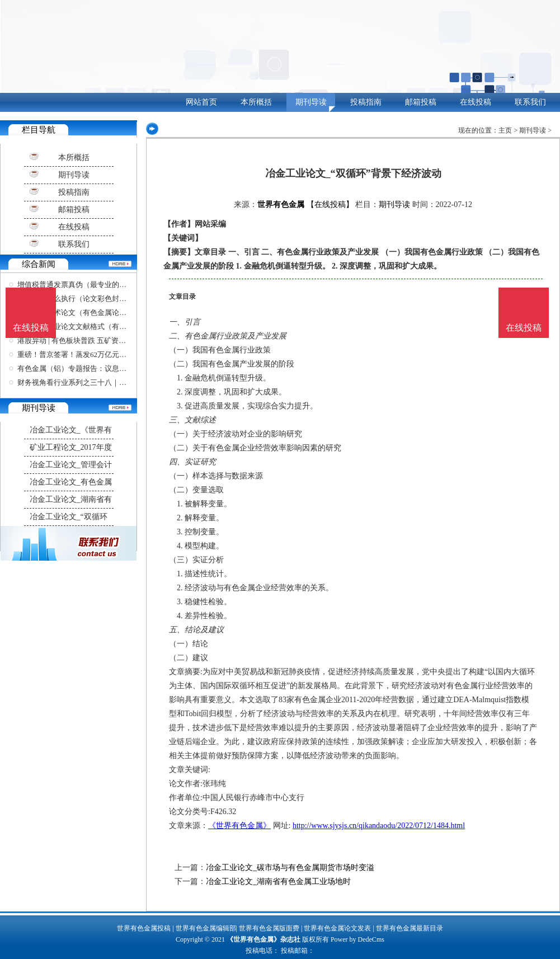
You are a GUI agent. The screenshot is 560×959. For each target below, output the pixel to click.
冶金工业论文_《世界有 (71, 430)
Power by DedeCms (357, 939)
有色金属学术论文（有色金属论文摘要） (83, 312)
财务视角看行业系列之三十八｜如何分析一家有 (94, 382)
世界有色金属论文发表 (337, 928)
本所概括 (256, 102)
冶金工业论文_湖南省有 (71, 499)
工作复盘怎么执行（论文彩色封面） (76, 298)
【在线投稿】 (330, 205)
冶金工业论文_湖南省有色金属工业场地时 (278, 882)
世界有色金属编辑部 (206, 928)
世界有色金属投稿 (144, 928)
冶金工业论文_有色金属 (71, 482)
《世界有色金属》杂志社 (263, 939)
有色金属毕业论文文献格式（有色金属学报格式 (94, 326)
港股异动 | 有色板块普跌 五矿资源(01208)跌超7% (95, 340)
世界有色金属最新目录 (410, 928)
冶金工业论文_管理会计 (71, 465)
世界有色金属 (281, 205)
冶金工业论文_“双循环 (69, 517)
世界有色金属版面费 (269, 928)
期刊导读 (311, 102)
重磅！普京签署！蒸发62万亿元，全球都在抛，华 (97, 354)
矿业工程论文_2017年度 (71, 447)
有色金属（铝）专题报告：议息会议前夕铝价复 (94, 368)
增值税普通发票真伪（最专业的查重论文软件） (94, 285)
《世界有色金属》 (239, 826)
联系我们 (530, 102)
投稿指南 (366, 102)
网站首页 (201, 102)
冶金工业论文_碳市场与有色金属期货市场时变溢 (290, 868)
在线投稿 (476, 102)
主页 (505, 130)
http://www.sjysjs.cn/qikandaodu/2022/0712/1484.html (379, 826)
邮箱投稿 (421, 102)
